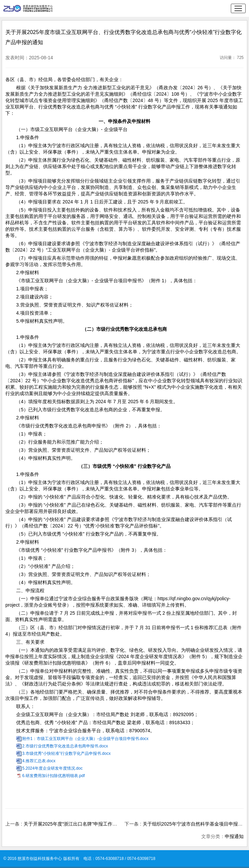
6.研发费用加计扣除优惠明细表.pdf (54, 776)
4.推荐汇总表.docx (39, 761)
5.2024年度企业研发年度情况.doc (52, 768)
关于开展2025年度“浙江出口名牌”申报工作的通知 (75, 824)
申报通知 (234, 836)
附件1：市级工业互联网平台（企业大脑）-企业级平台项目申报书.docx (85, 739)
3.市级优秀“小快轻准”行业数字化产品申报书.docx (66, 753)
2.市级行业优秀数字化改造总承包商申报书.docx (65, 746)
